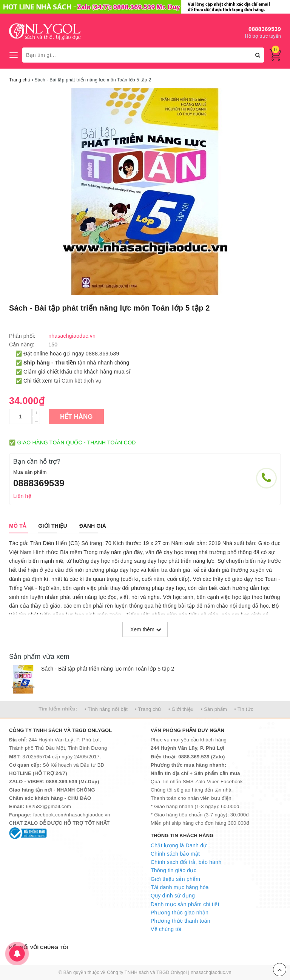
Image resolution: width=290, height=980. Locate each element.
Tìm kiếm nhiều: (58, 709)
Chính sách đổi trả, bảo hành (186, 862)
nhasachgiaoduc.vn (211, 972)
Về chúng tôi (166, 929)
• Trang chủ (148, 709)
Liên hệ (22, 496)
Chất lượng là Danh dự (179, 845)
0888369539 (265, 29)
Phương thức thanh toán (180, 921)
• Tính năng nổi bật (106, 709)
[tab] (18, 526)
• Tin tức (244, 709)
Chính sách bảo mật (175, 854)
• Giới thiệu (181, 709)
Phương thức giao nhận (180, 913)
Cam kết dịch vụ (82, 381)
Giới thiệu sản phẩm (175, 879)
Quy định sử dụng (173, 896)
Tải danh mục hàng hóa (180, 887)
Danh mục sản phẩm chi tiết (185, 904)
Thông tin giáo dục (174, 870)
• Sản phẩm (214, 709)
